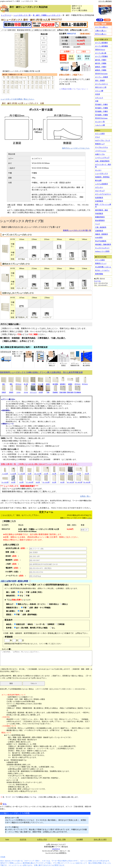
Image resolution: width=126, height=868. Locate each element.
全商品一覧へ (85, 496)
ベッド (98, 224)
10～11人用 (38, 473)
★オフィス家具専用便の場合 (14, 735)
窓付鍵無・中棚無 (102, 115)
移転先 (29, 624)
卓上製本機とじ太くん (103, 267)
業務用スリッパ (101, 263)
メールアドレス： (16, 576)
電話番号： (13, 568)
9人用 (30, 473)
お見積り (67, 52)
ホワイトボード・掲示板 (103, 166)
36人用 (62, 481)
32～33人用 (46, 481)
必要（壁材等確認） (29, 615)
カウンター (99, 187)
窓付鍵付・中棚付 (102, 104)
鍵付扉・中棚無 (101, 63)
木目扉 (98, 94)
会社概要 (80, 839)
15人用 (62, 473)
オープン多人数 (101, 53)
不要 (27, 596)
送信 (11, 683)
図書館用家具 (100, 217)
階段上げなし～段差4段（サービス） (31, 604)
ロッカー (98, 170)
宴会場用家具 (100, 220)
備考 (44, 61)
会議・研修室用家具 (102, 161)
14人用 (54, 473)
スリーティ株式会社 (105, 1)
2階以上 (64, 604)
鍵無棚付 (63, 383)
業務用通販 (99, 274)
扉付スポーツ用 (101, 87)
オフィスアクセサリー (103, 194)
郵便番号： (13, 560)
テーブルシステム (102, 147)
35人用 (54, 481)
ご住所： (12, 564)
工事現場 (60, 624)
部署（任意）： (12, 552)
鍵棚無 (70, 383)
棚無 (11, 383)
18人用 (79, 473)
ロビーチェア (100, 191)
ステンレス (33, 392)
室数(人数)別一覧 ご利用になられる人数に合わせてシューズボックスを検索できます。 (40, 464)
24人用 (13, 481)
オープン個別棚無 (102, 46)
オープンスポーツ (102, 84)
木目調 (41, 392)
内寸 (44, 47)
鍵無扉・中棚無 (101, 70)
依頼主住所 (19, 624)
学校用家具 (99, 214)
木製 (48, 392)
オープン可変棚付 (102, 56)
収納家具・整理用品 (102, 177)
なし (53, 628)
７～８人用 (21, 473)
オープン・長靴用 (102, 77)
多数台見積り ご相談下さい (71, 75)
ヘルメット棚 (100, 125)
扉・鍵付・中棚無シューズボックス (47, 15)
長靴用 (4, 392)
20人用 (87, 473)
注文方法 (23, 839)
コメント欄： (46, 657)
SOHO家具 (99, 237)
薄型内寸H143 (100, 50)
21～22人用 (5, 481)
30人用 (38, 481)
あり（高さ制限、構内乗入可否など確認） (31, 628)
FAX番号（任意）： (13, 572)
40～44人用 (70, 481)
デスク (98, 137)
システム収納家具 (102, 184)
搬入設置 (79, 57)
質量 (44, 56)
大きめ (18, 392)
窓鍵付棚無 (63, 392)
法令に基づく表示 (100, 839)
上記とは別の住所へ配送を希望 (14, 581)
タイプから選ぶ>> (102, 27)
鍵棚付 (48, 383)
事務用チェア (100, 144)
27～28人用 (29, 481)
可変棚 (33, 383)
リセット (34, 683)
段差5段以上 (53, 604)
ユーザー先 (39, 624)
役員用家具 (99, 198)
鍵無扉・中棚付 (101, 67)
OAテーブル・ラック (103, 140)
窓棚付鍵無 (70, 392)
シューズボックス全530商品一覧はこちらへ (17, 99)
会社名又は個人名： (17, 548)
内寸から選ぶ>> (101, 34)
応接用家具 (99, 201)
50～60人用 (87, 481)
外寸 (44, 43)
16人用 (70, 473)
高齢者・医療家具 (102, 234)
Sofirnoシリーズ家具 (102, 251)
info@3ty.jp (56, 849)
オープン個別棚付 (102, 43)
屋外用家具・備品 (102, 210)
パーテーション (101, 151)
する (20, 592)
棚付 (4, 383)
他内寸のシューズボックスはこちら (76, 148)
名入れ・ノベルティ (102, 270)
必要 (27, 611)
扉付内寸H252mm (101, 74)
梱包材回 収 (87, 57)
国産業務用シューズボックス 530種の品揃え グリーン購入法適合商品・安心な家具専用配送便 (41, 372)
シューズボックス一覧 (22, 15)
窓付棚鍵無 (78, 392)
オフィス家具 (100, 134)
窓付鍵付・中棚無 (102, 108)
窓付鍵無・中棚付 (102, 111)
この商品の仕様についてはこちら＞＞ (74, 89)
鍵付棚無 (55, 383)
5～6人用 (13, 473)
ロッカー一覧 (100, 122)
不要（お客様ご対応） (34, 592)
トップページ (6, 15)
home (7, 839)
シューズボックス (102, 173)
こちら (89, 518)
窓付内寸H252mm (101, 118)
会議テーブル (100, 154)
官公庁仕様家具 (101, 241)
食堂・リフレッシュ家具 (103, 205)
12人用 (46, 473)
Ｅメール (97, 281)
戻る (3, 804)
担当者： (12, 556)
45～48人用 (79, 481)
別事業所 (50, 624)
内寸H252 (78, 383)
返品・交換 (62, 839)
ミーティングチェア (102, 158)
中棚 (44, 52)
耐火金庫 (98, 180)
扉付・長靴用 (100, 80)
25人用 (21, 481)
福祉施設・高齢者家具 (103, 244)
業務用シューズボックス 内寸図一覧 (77, 230)
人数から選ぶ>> (101, 31)
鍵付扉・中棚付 (101, 60)
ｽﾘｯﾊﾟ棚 (41, 383)
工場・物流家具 (101, 227)
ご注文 (83, 52)
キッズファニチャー (102, 248)
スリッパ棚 (99, 91)
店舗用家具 (99, 231)
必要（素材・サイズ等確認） (40, 608)
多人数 (26, 383)
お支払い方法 (42, 839)
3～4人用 (5, 473)
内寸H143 (18, 383)
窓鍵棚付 (55, 392)
